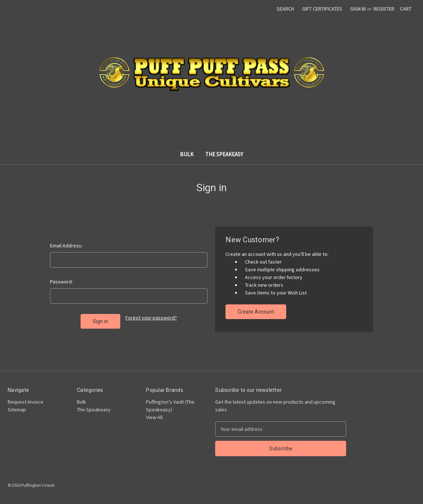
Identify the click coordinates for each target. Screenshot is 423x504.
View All (154, 417)
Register (384, 9)
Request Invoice (26, 402)
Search (285, 9)
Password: (61, 282)
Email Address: (66, 246)
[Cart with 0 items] (406, 9)
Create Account (256, 312)
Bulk (187, 154)
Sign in (358, 9)
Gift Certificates (322, 9)
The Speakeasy (224, 154)
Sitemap (17, 410)
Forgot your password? (151, 318)
